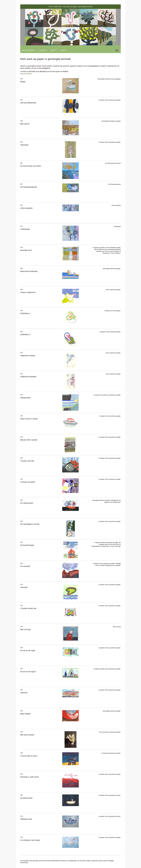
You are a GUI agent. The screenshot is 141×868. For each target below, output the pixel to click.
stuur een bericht (26, 74)
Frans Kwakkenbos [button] (29, 50)
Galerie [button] (54, 50)
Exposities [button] (43, 50)
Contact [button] (64, 50)
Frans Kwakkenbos (55, 7)
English (117, 50)
